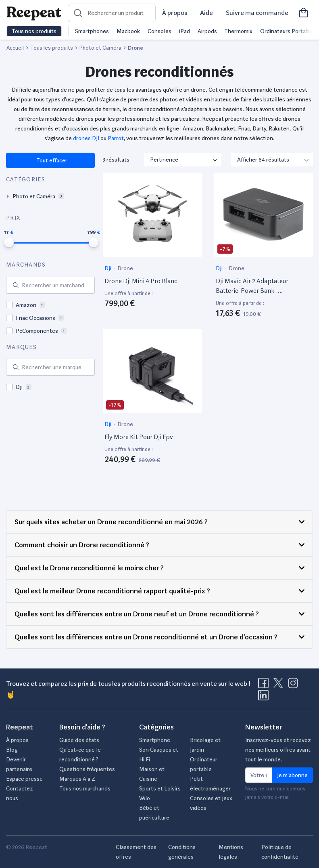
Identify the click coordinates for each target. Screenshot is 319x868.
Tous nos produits (34, 31)
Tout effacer (51, 160)
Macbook (128, 31)
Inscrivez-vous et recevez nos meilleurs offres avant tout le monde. (278, 750)
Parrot (116, 138)
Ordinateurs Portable (287, 31)
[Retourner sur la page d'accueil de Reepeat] (34, 13)
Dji (108, 268)
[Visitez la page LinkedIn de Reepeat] (263, 698)
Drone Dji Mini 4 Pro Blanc (141, 281)
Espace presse (24, 779)
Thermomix (238, 31)
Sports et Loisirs (160, 788)
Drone (125, 268)
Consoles (159, 31)
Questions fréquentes (87, 769)
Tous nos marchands (85, 788)
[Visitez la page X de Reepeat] (280, 685)
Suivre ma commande (257, 13)
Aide (206, 13)
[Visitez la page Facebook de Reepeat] (265, 685)
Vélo (145, 798)
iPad (185, 31)
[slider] (9, 242)
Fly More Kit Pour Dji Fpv (139, 437)
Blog (12, 750)
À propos (175, 13)
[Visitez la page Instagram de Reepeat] (295, 685)
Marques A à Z (77, 779)
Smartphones (92, 31)
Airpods (207, 31)
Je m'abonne (292, 775)
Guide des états (79, 740)
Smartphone (155, 740)
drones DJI (86, 138)
